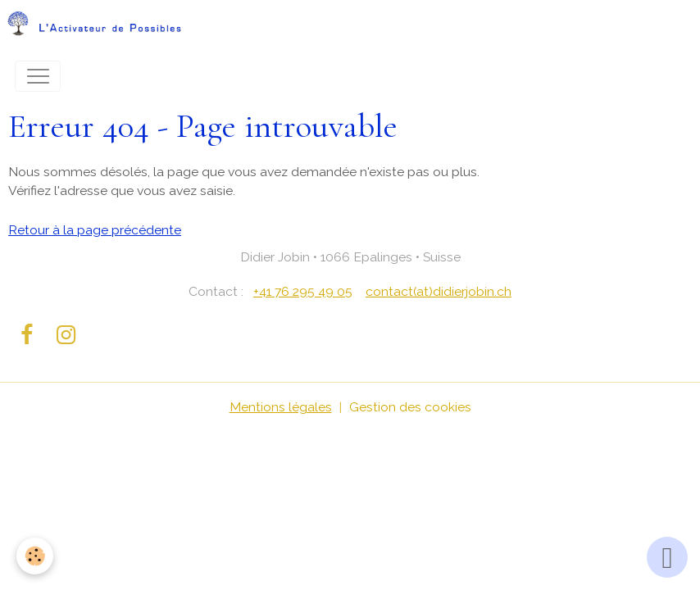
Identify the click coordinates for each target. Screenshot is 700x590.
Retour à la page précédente (95, 230)
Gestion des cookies (410, 407)
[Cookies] (35, 556)
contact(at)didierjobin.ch (439, 291)
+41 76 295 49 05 (303, 291)
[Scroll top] (667, 557)
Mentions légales (281, 407)
